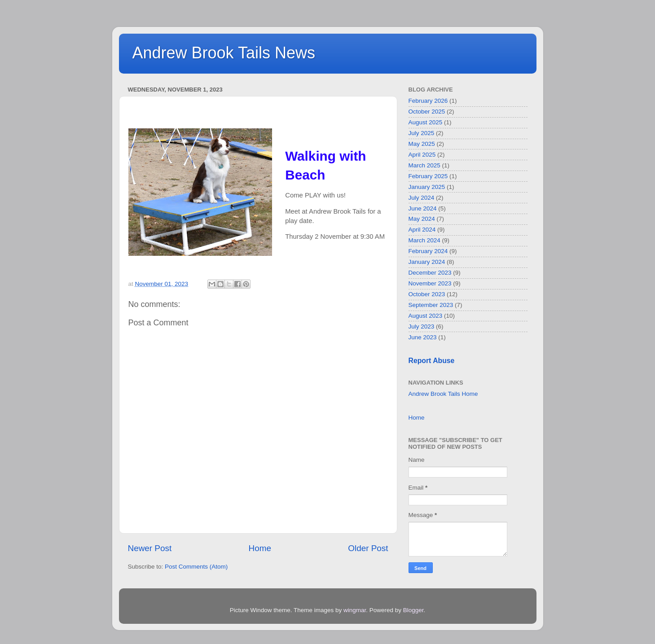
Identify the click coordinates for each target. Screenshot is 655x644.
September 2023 (431, 305)
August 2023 (426, 316)
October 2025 (427, 112)
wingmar (355, 610)
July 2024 (422, 198)
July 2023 (422, 326)
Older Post (368, 548)
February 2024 (428, 251)
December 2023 (430, 273)
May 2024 (422, 219)
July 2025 (422, 133)
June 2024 (423, 208)
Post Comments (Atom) (196, 567)
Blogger (413, 610)
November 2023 (430, 283)
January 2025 (427, 187)
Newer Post (150, 548)
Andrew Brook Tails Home (443, 394)
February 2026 (428, 101)
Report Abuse (432, 361)
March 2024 (424, 240)
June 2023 (423, 337)
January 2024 (427, 262)
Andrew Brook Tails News (224, 53)
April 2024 (422, 230)
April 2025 (422, 155)
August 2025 (426, 122)
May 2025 (422, 144)
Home (260, 548)
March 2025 (424, 165)
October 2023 (427, 294)
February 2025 (428, 176)
